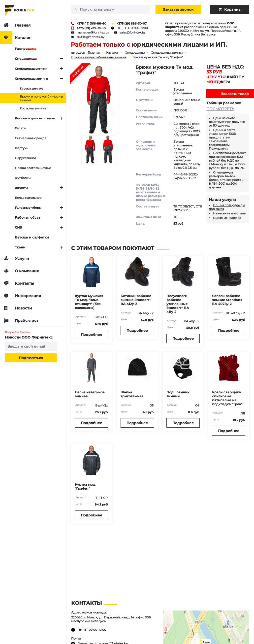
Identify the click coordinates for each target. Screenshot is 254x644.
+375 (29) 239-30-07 (91, 28)
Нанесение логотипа (229, 213)
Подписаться (31, 358)
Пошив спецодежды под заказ (227, 207)
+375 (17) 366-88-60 (91, 23)
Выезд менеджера (227, 218)
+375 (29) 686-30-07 (132, 23)
